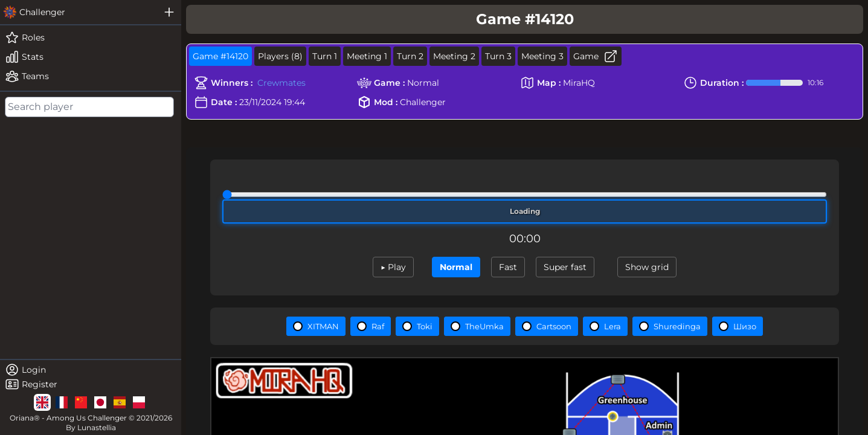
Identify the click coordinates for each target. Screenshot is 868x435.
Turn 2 (410, 56)
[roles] (91, 37)
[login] (91, 370)
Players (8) (280, 56)
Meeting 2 (454, 56)
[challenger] (79, 12)
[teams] (91, 76)
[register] (91, 384)
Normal (456, 267)
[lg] (42, 402)
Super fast (565, 267)
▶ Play (393, 267)
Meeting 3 (542, 56)
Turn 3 (498, 56)
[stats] (91, 57)
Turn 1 (325, 56)
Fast (508, 267)
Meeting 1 (367, 56)
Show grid (647, 267)
